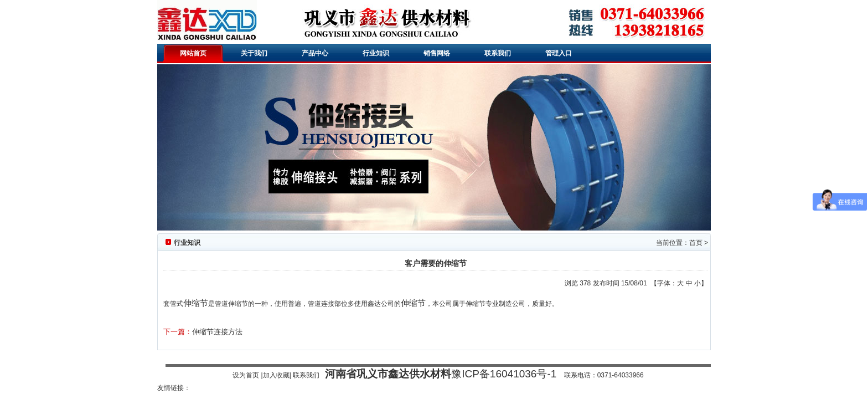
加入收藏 (276, 375)
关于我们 (254, 53)
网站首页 (193, 53)
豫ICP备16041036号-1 (504, 374)
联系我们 (498, 53)
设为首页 (246, 375)
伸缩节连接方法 (217, 332)
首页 (696, 243)
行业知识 (376, 53)
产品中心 (315, 53)
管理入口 (559, 53)
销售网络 (437, 53)
